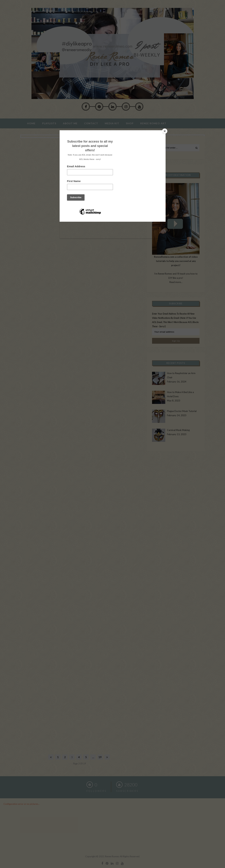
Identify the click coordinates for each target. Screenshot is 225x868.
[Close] (165, 131)
